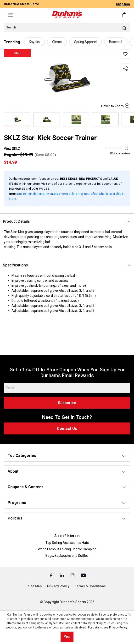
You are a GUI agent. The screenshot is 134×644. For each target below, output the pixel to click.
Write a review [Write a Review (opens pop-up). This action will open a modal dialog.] (120, 153)
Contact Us (67, 429)
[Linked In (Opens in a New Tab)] (62, 575)
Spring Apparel (85, 42)
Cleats (57, 42)
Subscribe (67, 403)
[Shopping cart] (125, 15)
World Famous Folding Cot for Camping (67, 549)
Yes (67, 637)
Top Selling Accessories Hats (67, 543)
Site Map (35, 586)
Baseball (116, 42)
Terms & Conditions (90, 586)
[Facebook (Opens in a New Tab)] (51, 575)
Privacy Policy (58, 586)
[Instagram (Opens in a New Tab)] (73, 575)
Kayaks (34, 42)
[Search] (67, 27)
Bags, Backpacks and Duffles (67, 556)
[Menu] (11, 15)
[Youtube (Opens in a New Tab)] (83, 575)
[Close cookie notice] (130, 615)
